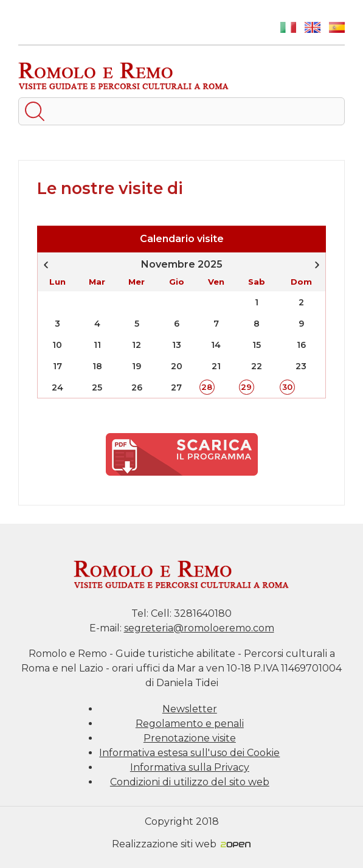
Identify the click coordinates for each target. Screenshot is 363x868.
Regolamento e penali (190, 724)
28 (207, 387)
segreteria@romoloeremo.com (199, 628)
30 (287, 387)
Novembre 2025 (182, 264)
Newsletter (190, 709)
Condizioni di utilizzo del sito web (190, 782)
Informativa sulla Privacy (190, 767)
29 (246, 387)
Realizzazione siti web (181, 844)
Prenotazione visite (190, 738)
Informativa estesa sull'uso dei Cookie (189, 753)
